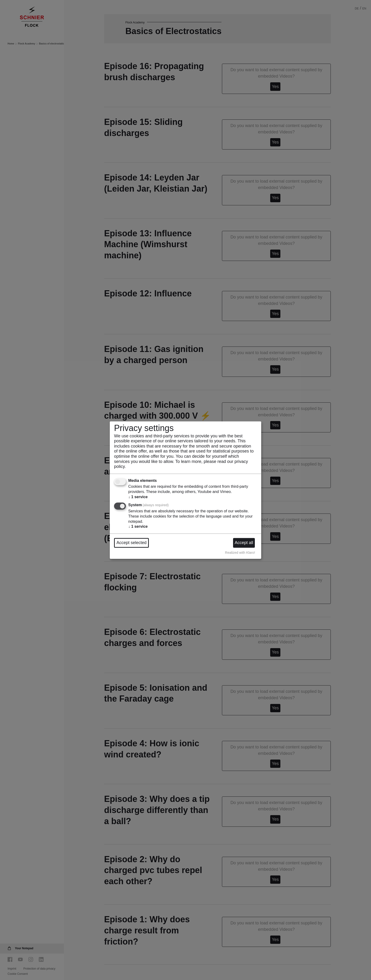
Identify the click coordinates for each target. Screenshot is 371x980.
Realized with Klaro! (240, 553)
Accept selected (131, 543)
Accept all (244, 543)
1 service (138, 497)
